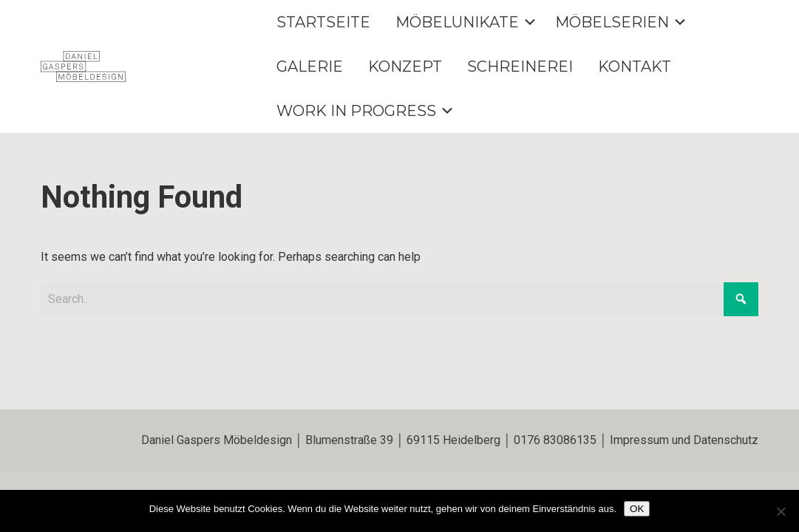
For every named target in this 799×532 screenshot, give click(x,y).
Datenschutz (726, 440)
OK (637, 509)
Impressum (639, 440)
